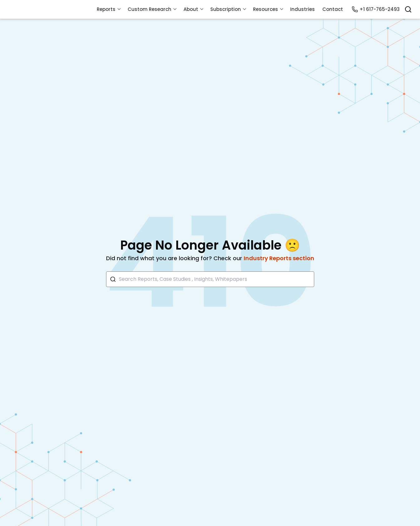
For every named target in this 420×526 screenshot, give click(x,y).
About (191, 9)
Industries (303, 9)
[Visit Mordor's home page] (53, 9)
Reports (106, 9)
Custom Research (149, 9)
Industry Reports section (279, 258)
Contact (333, 9)
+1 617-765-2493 (376, 9)
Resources (266, 9)
